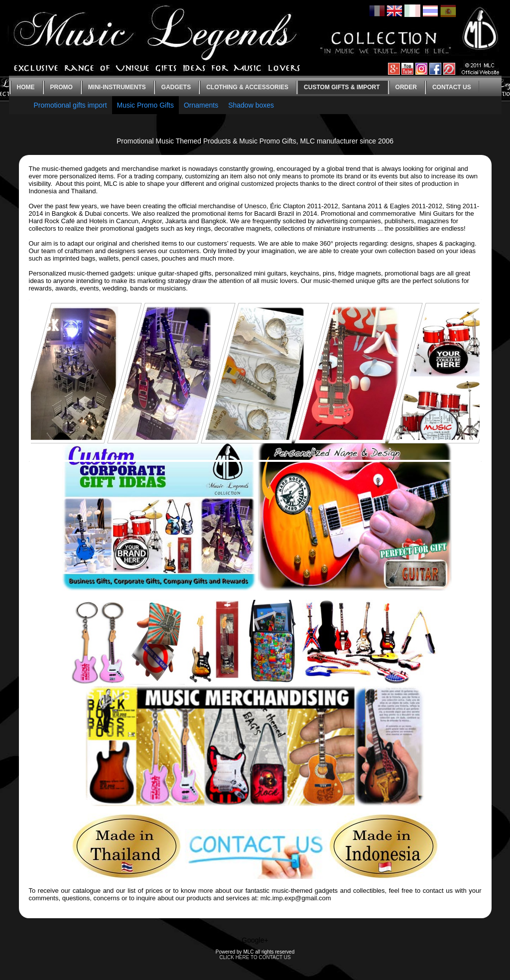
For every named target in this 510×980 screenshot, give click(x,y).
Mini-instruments (117, 87)
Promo (62, 87)
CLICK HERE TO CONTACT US (255, 957)
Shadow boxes (251, 105)
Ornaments (201, 105)
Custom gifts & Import (342, 87)
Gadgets (176, 87)
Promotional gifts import (70, 105)
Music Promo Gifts (145, 105)
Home (26, 87)
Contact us (452, 87)
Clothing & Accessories (247, 87)
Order (406, 87)
